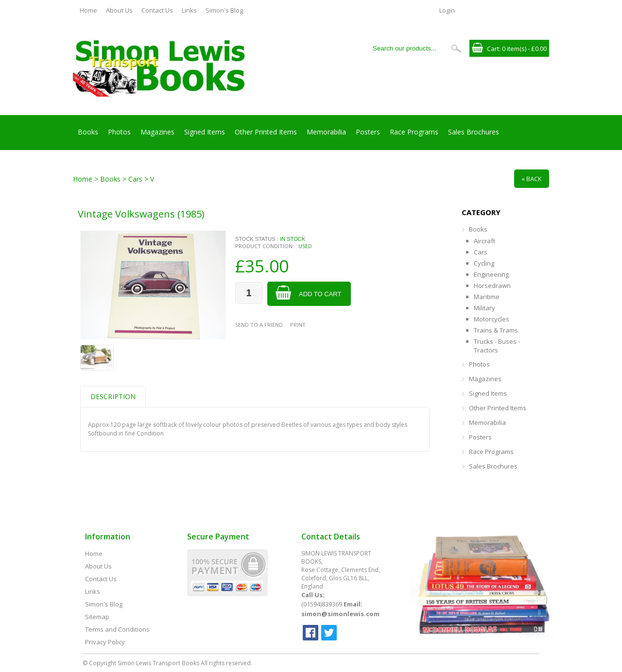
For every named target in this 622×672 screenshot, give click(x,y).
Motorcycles (492, 319)
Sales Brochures (474, 132)
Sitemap (97, 617)
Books (88, 132)
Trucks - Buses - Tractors (497, 346)
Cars (481, 252)
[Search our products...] (408, 48)
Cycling (484, 263)
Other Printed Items (266, 132)
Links (189, 10)
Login (447, 10)
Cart (493, 49)
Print (298, 325)
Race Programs (414, 132)
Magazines (157, 132)
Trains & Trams (496, 330)
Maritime (487, 297)
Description (113, 396)
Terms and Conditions (117, 629)
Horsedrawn (492, 286)
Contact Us (157, 10)
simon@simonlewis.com (340, 614)
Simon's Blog (224, 10)
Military (484, 308)
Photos (119, 132)
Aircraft (484, 241)
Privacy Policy (105, 642)
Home (88, 10)
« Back (532, 179)
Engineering (491, 274)
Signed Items (205, 132)
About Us (119, 10)
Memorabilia (326, 132)
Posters (368, 132)
